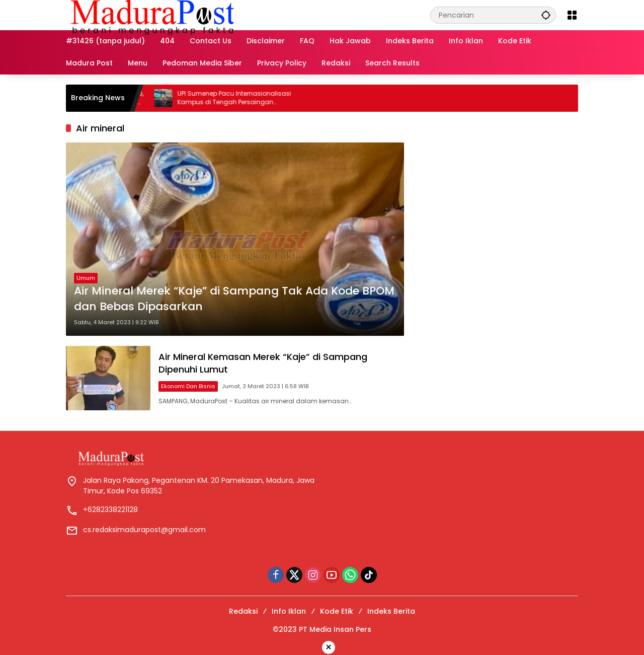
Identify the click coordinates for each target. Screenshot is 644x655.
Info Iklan (289, 611)
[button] (546, 15)
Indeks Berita (391, 611)
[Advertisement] (496, 185)
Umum (86, 278)
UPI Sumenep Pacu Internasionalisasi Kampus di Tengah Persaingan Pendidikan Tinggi (241, 98)
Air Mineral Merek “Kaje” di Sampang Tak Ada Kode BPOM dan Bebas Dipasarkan (234, 299)
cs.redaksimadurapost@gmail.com (144, 530)
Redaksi (243, 611)
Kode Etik (337, 611)
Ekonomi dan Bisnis (188, 386)
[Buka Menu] (572, 15)
